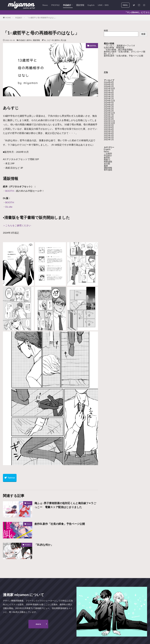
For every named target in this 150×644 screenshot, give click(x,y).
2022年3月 (109, 135)
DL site (9, 207)
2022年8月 (109, 127)
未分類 (107, 163)
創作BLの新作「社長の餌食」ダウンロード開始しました (125, 53)
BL (45, 40)
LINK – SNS (103, 5)
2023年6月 (109, 117)
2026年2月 (109, 86)
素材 (106, 166)
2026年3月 (109, 84)
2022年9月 (109, 125)
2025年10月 (109, 88)
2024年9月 (109, 102)
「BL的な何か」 (44, 545)
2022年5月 (109, 131)
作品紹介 (67, 5)
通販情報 (80, 5)
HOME (8, 18)
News (45, 5)
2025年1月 (109, 98)
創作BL (29, 40)
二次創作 (108, 153)
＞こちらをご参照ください (17, 225)
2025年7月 (109, 90)
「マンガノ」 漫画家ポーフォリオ (119, 45)
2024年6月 (109, 105)
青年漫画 (108, 170)
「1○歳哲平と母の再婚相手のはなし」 (42, 18)
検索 (106, 30)
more (38, 624)
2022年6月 (109, 129)
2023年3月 (109, 119)
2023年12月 (109, 113)
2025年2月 (109, 96)
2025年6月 (109, 92)
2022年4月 (109, 133)
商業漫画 (108, 161)
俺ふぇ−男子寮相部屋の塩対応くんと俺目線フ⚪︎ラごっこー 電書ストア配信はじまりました (65, 505)
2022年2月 (109, 137)
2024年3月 (109, 109)
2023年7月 (109, 115)
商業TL (107, 159)
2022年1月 (109, 139)
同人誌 (63, 40)
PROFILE (55, 5)
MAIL (125, 5)
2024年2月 (109, 111)
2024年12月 (109, 100)
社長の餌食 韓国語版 (114, 47)
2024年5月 (109, 107)
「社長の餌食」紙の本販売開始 (118, 50)
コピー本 (50, 40)
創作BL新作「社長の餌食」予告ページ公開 (60, 524)
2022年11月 (109, 121)
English (91, 5)
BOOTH (10, 191)
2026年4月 (109, 82)
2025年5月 (109, 94)
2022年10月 (109, 123)
